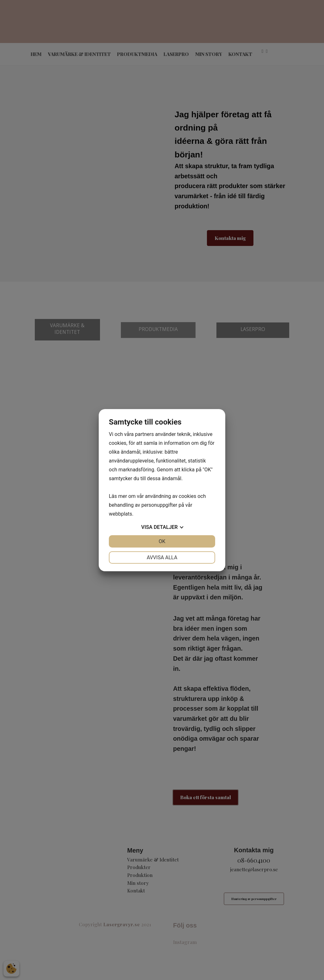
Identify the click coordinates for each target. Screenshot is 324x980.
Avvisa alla (162, 557)
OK (162, 541)
